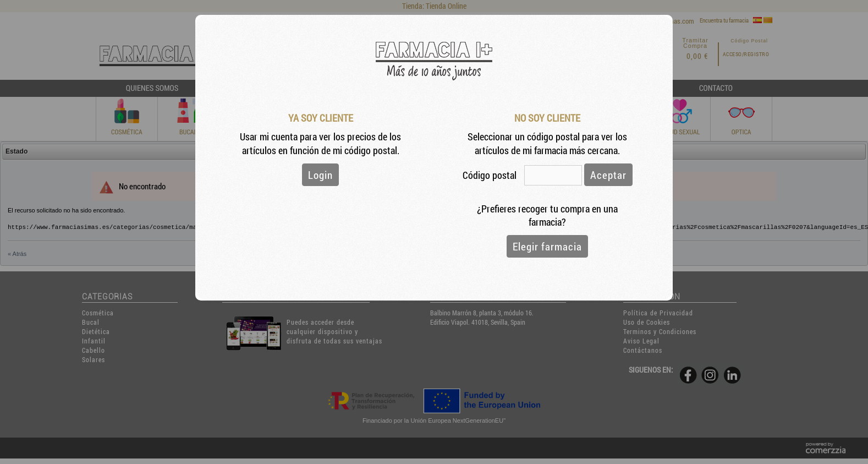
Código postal (491, 175)
